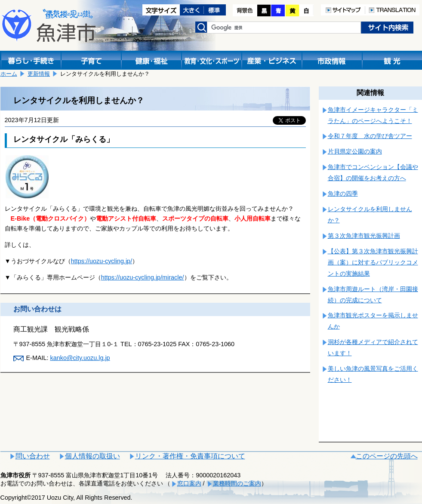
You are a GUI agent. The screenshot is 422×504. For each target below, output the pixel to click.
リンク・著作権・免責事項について (190, 456)
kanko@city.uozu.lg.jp (80, 358)
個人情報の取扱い (92, 456)
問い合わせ (33, 456)
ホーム (9, 74)
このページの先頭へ (387, 456)
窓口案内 (189, 483)
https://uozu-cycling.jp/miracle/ (143, 277)
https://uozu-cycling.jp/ (102, 261)
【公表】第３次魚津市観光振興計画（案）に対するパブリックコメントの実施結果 (373, 262)
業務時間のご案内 (237, 483)
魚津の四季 (343, 194)
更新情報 (39, 74)
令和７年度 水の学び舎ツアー (370, 136)
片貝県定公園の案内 (355, 151)
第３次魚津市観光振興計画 (364, 236)
